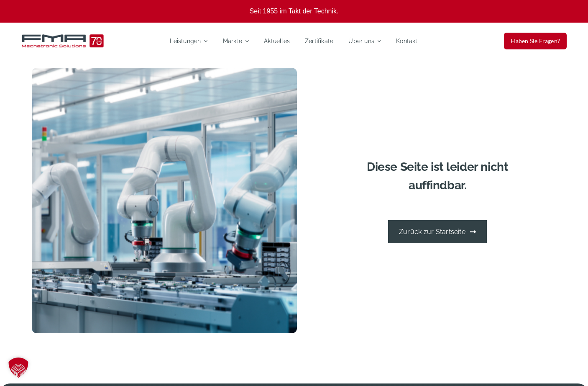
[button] (18, 368)
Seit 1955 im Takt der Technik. (294, 11)
